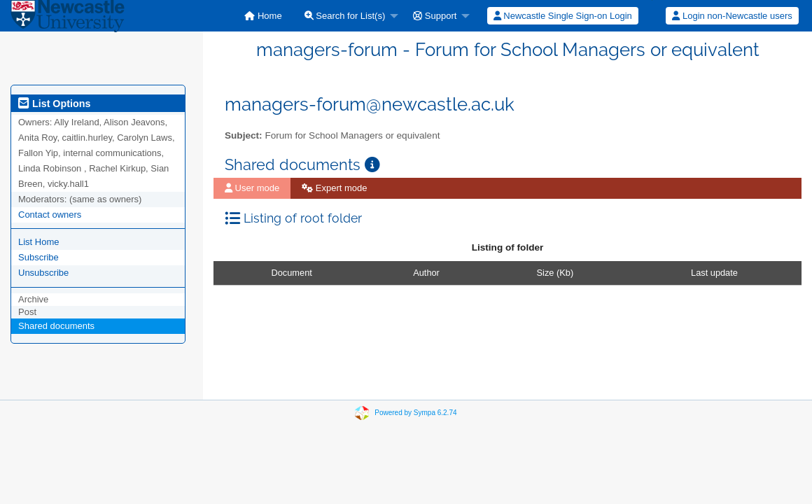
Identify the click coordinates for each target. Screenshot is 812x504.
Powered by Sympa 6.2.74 (415, 413)
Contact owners (50, 215)
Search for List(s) (345, 16)
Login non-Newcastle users (732, 16)
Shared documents (56, 326)
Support (435, 16)
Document (292, 273)
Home (263, 16)
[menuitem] (263, 16)
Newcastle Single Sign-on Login (563, 16)
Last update (714, 273)
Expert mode (334, 188)
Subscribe (38, 257)
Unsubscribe (43, 273)
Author (426, 273)
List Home (39, 242)
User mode (252, 188)
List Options (54, 104)
